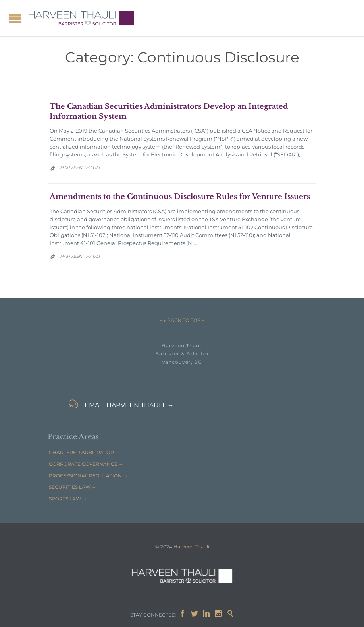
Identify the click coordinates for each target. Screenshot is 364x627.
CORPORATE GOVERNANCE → (86, 464)
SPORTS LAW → (68, 499)
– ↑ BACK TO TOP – (182, 320)
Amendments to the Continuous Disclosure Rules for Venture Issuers (180, 197)
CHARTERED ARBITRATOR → (84, 452)
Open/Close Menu (15, 18)
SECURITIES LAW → (73, 487)
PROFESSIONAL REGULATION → (88, 476)
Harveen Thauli (80, 168)
